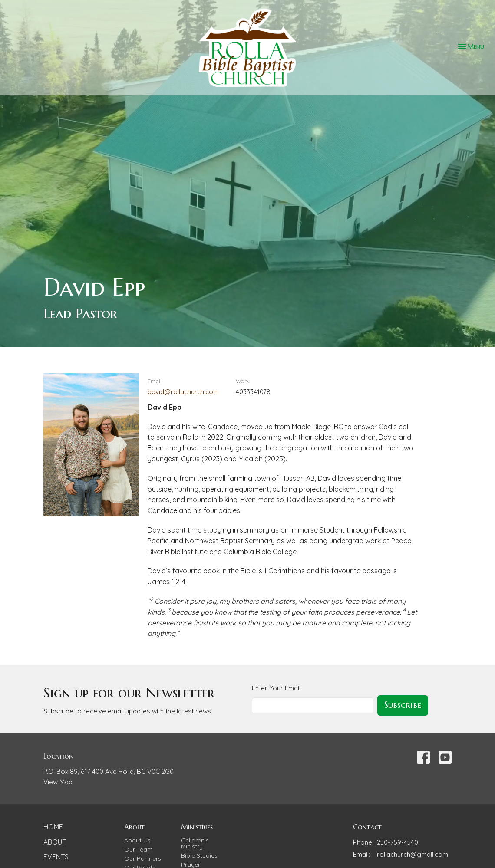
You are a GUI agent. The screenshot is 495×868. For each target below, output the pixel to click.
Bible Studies (199, 855)
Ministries (197, 827)
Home (53, 827)
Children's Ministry (195, 843)
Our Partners (143, 858)
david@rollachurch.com (183, 392)
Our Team (139, 849)
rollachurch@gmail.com (412, 854)
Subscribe (403, 705)
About (55, 842)
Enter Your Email (276, 688)
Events (56, 857)
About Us (137, 840)
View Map (58, 782)
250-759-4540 (398, 842)
